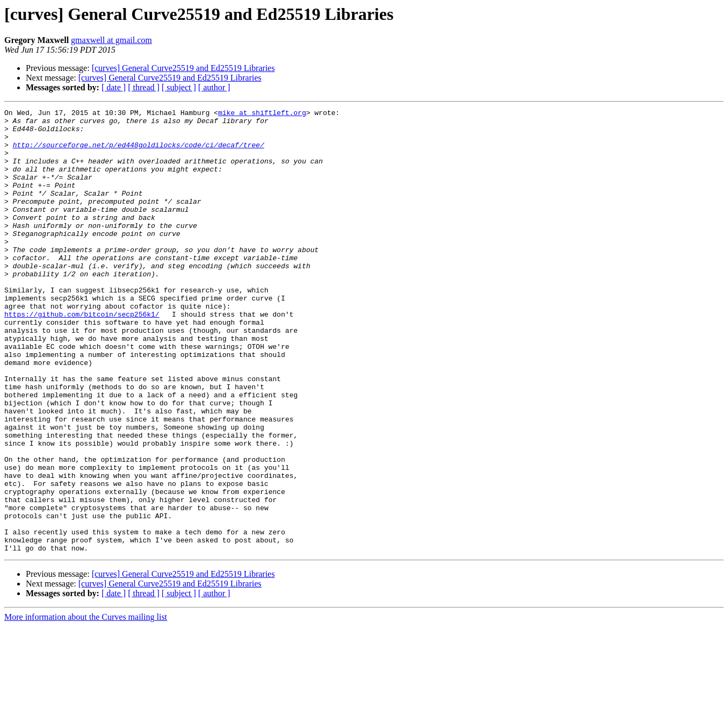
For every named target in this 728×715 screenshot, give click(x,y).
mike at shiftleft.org (262, 114)
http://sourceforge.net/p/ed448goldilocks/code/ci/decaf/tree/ (139, 153)
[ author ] (214, 87)
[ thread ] (144, 87)
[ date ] (114, 87)
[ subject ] (179, 87)
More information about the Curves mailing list (86, 706)
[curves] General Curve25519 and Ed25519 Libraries (183, 68)
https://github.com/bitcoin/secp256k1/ (82, 356)
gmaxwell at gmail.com (111, 40)
